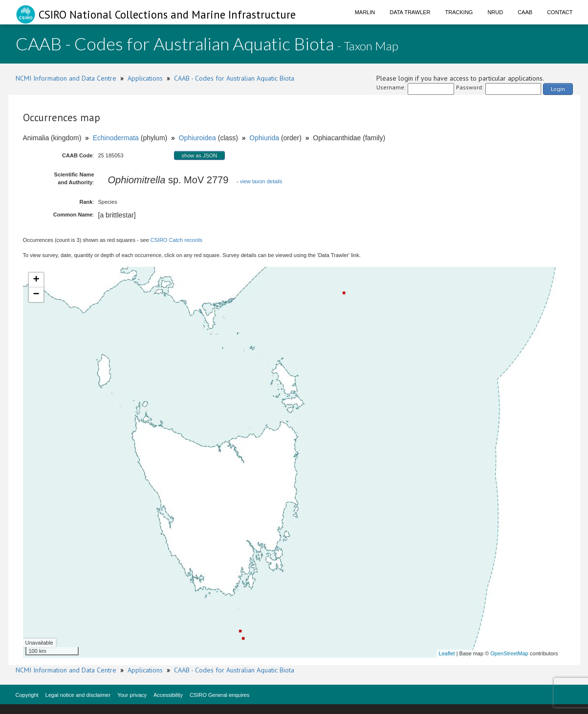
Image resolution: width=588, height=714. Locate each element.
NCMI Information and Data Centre (66, 78)
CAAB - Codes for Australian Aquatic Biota (234, 78)
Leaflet (447, 653)
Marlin (365, 12)
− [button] (36, 295)
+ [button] (36, 280)
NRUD (495, 12)
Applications (145, 78)
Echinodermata (116, 138)
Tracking (459, 12)
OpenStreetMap (509, 653)
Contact (560, 12)
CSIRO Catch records (176, 240)
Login (558, 89)
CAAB (525, 12)
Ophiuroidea (197, 138)
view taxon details (261, 181)
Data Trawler (410, 12)
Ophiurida (264, 138)
